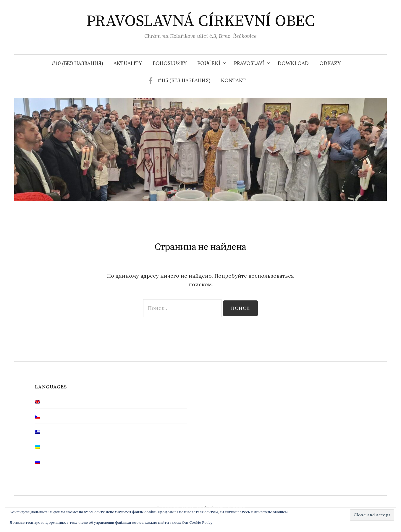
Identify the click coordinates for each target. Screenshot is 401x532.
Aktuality (128, 63)
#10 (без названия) (77, 63)
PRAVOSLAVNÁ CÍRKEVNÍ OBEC (201, 21)
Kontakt (233, 80)
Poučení (209, 63)
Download (293, 63)
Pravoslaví (249, 63)
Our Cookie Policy (197, 522)
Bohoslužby (169, 63)
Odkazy (330, 63)
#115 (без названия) (184, 80)
